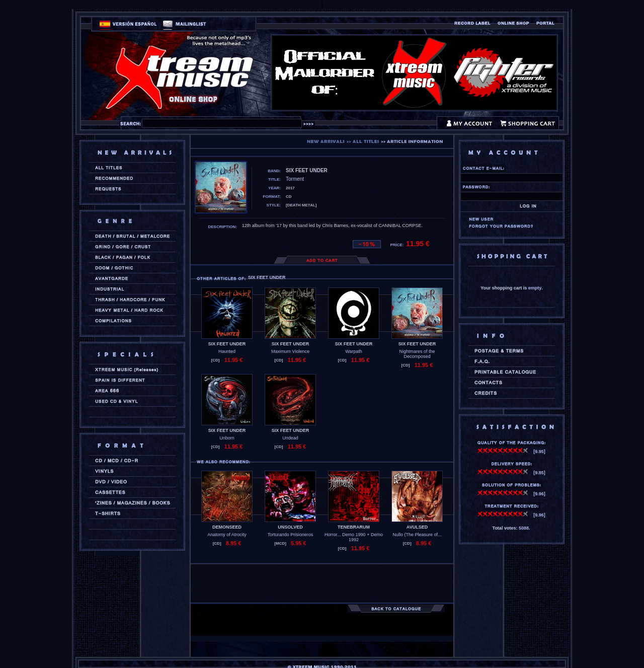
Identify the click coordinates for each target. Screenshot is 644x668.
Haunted (227, 351)
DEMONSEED (227, 527)
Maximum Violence (290, 351)
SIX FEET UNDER (227, 344)
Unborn (227, 438)
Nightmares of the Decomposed (417, 354)
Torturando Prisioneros (291, 535)
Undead (290, 438)
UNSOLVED (290, 527)
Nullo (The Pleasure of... (417, 535)
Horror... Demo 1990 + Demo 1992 (354, 537)
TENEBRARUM (354, 527)
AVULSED (417, 527)
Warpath (354, 351)
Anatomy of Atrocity (227, 535)
